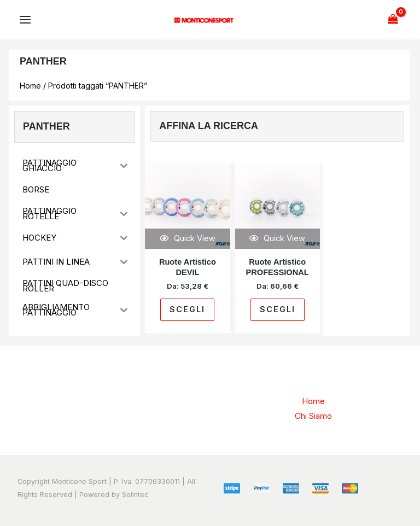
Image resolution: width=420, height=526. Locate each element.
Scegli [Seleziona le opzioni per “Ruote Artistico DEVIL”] (187, 309)
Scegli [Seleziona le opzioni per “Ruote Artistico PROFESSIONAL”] (278, 309)
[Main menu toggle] (25, 20)
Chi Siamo (313, 416)
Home (30, 86)
